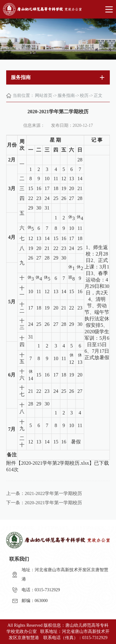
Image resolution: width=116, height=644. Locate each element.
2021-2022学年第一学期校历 (53, 493)
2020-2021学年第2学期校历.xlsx (55, 463)
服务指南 (66, 96)
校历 (84, 96)
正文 (98, 96)
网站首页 (44, 96)
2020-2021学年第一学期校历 (53, 503)
